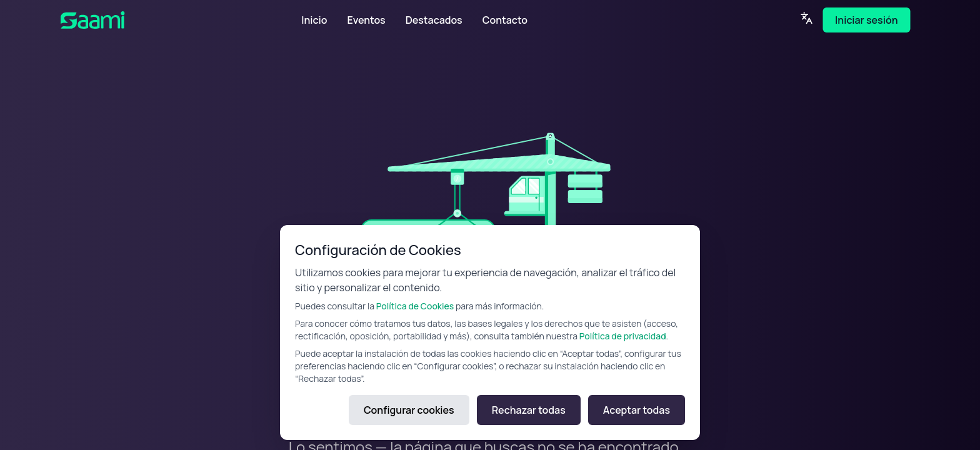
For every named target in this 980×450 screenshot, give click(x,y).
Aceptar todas (637, 410)
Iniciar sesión (866, 20)
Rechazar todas (529, 410)
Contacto (505, 20)
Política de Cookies (415, 306)
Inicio (314, 20)
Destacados (434, 20)
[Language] (806, 18)
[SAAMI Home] (132, 20)
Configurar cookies (409, 410)
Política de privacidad (623, 336)
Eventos (366, 20)
